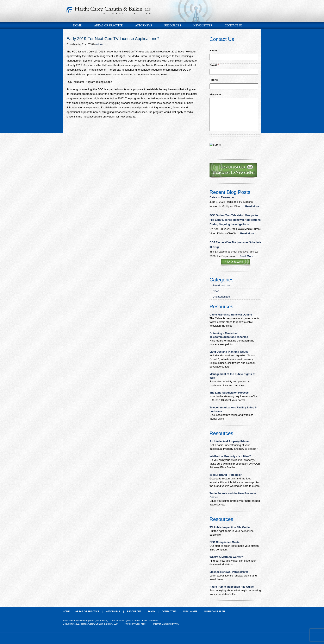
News (216, 291)
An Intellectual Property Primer (229, 441)
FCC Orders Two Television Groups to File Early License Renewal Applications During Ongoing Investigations (235, 220)
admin (99, 44)
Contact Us (234, 25)
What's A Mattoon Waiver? (226, 557)
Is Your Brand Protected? (226, 475)
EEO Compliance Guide (225, 542)
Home (77, 25)
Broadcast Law (222, 285)
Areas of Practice (108, 25)
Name (213, 50)
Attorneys (144, 25)
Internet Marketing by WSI (166, 624)
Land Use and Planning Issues (229, 352)
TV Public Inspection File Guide (230, 527)
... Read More (251, 206)
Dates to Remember (223, 197)
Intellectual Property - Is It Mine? (230, 456)
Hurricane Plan (215, 611)
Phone (214, 80)
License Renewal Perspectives (229, 572)
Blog (151, 611)
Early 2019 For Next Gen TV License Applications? (113, 39)
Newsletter (203, 25)
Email (214, 65)
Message (215, 94)
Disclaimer (190, 611)
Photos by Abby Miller (135, 624)
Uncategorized (221, 297)
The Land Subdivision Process (229, 393)
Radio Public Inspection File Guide (232, 587)
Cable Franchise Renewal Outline (231, 315)
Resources (173, 25)
